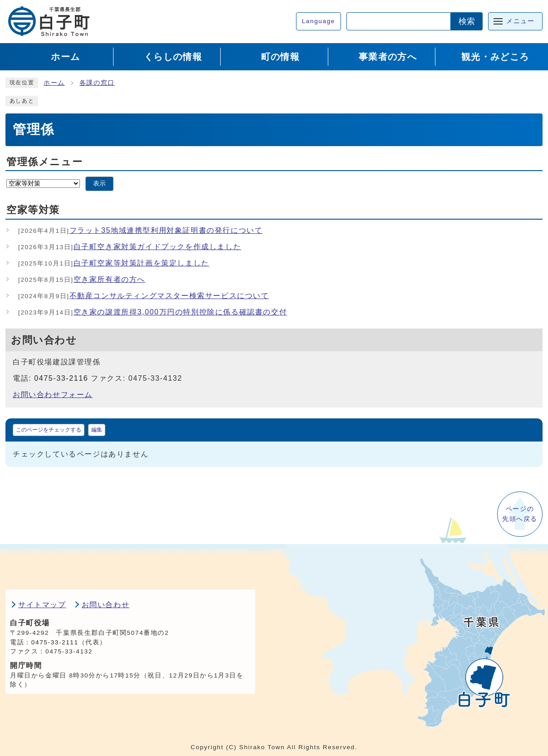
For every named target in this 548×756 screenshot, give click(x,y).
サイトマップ (42, 605)
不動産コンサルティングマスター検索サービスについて (144, 296)
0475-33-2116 (61, 378)
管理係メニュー (44, 162)
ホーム (54, 83)
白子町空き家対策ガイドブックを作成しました (130, 247)
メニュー (520, 21)
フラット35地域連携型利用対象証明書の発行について (140, 230)
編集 (97, 430)
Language (318, 21)
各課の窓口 (97, 83)
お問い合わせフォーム (53, 395)
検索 (467, 21)
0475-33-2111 (55, 642)
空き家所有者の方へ (82, 279)
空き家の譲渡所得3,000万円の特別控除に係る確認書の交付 (153, 312)
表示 (99, 184)
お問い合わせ (106, 605)
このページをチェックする (49, 430)
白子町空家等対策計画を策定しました (114, 263)
